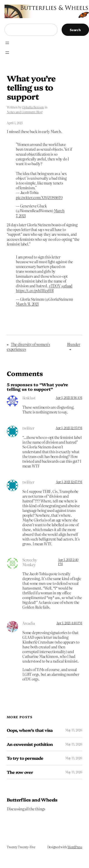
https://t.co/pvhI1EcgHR (35, 290)
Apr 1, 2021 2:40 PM (68, 562)
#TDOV (55, 286)
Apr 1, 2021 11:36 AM (69, 398)
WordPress (75, 847)
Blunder (74, 344)
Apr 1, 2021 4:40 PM (69, 623)
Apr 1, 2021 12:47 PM (69, 482)
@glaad (67, 286)
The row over (20, 772)
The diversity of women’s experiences (28, 347)
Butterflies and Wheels (32, 800)
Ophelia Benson (33, 107)
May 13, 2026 (74, 730)
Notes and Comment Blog (25, 112)
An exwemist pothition (30, 744)
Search (75, 30)
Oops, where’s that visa (30, 730)
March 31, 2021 (27, 304)
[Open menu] (7, 43)
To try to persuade (25, 758)
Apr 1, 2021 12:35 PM (69, 428)
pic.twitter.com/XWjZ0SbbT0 (39, 197)
